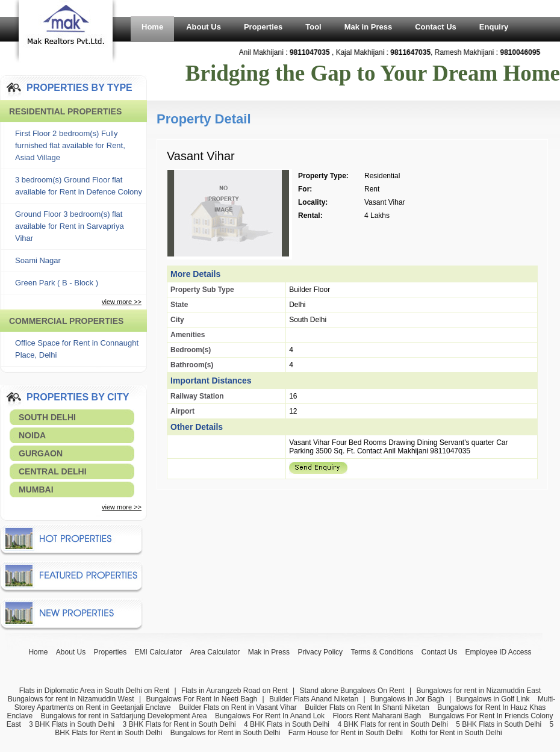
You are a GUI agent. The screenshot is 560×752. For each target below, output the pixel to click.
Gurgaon (41, 453)
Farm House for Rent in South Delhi (346, 733)
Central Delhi (53, 471)
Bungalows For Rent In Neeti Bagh (201, 699)
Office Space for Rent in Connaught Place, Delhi (77, 349)
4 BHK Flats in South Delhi (287, 724)
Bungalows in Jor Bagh (407, 699)
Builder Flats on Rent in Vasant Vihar (238, 707)
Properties (263, 27)
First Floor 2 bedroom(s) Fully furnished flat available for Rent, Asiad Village (70, 145)
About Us (204, 27)
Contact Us (436, 27)
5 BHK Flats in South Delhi (499, 724)
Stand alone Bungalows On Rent (352, 691)
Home (152, 27)
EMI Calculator (159, 652)
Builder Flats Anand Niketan (314, 699)
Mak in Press (369, 27)
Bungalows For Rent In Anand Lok (270, 716)
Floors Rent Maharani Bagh (377, 716)
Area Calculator (215, 652)
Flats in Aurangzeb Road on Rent (235, 691)
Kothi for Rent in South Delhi (456, 733)
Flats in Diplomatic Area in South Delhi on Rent (94, 691)
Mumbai (36, 489)
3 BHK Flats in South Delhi (72, 724)
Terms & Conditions (382, 652)
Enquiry (494, 27)
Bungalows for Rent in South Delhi (226, 733)
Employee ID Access (499, 652)
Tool (313, 27)
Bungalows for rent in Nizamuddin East (478, 691)
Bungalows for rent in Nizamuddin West (71, 699)
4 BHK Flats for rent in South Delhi (392, 724)
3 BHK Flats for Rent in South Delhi (179, 724)
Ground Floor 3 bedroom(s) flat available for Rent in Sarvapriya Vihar (70, 226)
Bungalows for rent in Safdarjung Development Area (123, 716)
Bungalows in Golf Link (493, 699)
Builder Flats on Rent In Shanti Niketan (367, 707)
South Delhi (47, 417)
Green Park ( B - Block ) (57, 283)
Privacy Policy (320, 652)
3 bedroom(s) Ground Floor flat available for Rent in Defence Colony (79, 186)
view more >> (122, 302)
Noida (32, 435)
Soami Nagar (38, 260)
